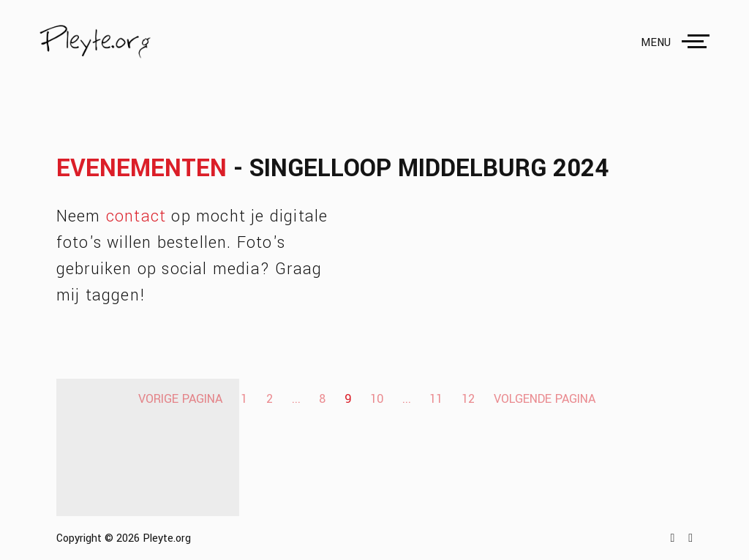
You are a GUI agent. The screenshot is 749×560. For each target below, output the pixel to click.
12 (468, 399)
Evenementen (142, 169)
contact (136, 216)
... (296, 399)
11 (436, 399)
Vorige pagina (180, 399)
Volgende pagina (545, 399)
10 (377, 399)
